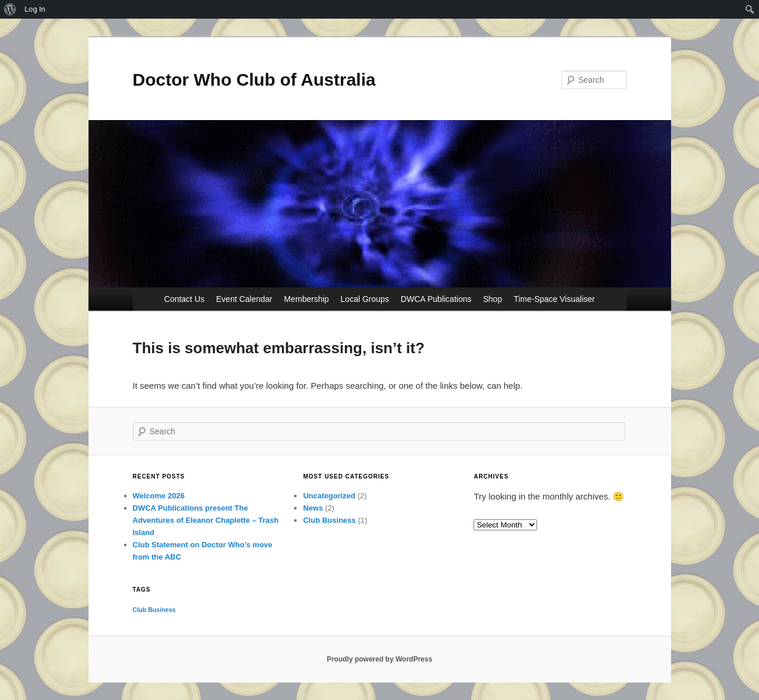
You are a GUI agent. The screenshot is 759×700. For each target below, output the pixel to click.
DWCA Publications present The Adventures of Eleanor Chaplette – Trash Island (206, 520)
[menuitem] (10, 9)
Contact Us (184, 299)
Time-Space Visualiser (554, 299)
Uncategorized (329, 496)
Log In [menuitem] (35, 9)
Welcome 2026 (159, 496)
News (313, 508)
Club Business (329, 520)
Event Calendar (244, 299)
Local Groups (365, 299)
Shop (493, 299)
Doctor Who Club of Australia (254, 80)
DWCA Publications (436, 299)
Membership (307, 299)
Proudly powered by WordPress (379, 659)
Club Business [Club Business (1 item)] (154, 610)
